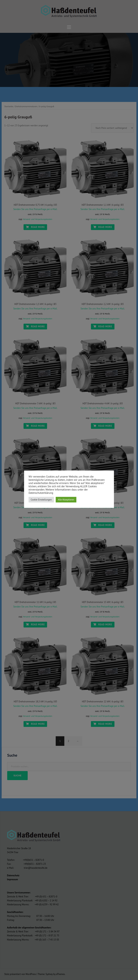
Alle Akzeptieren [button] (66, 500)
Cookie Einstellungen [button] (41, 500)
